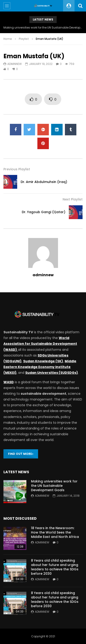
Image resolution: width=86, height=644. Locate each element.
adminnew (15, 64)
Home (8, 39)
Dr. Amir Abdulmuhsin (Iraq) (44, 182)
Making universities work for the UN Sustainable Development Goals (43, 28)
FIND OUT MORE (21, 454)
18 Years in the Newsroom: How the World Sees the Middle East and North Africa (55, 532)
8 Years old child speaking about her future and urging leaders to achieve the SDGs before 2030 (55, 567)
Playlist (24, 39)
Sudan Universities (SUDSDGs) (52, 373)
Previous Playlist (17, 169)
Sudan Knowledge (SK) (43, 361)
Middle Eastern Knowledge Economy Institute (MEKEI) (40, 367)
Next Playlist (73, 199)
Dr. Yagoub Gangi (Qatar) (44, 212)
